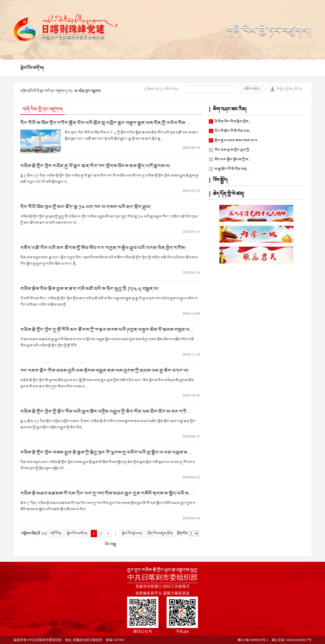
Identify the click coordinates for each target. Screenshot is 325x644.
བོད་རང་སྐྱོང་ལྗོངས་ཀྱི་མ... (233, 160)
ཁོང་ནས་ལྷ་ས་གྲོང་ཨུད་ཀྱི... (233, 150)
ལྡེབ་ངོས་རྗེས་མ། (132, 534)
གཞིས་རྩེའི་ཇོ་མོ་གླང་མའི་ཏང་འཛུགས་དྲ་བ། (46, 91)
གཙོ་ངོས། (56, 534)
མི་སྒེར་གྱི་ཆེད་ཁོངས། (289, 89)
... (116, 534)
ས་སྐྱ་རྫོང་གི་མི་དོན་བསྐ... (232, 169)
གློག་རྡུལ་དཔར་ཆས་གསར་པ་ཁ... (237, 141)
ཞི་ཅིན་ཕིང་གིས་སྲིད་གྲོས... (233, 122)
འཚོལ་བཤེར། (252, 89)
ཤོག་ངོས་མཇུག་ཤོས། (160, 534)
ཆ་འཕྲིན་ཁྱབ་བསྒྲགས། (88, 91)
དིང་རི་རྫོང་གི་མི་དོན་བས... (233, 131)
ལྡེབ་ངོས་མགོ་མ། (32, 68)
